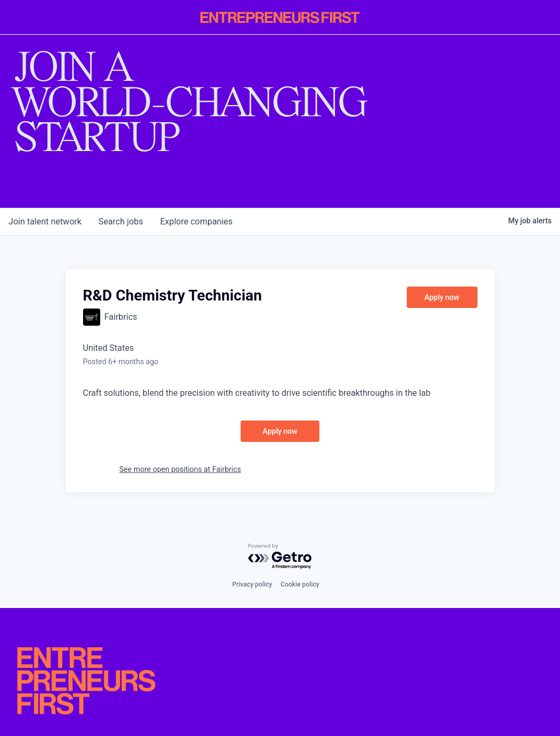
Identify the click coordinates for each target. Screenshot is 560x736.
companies (197, 221)
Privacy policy (252, 584)
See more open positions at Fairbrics (180, 469)
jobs (121, 221)
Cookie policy (300, 584)
